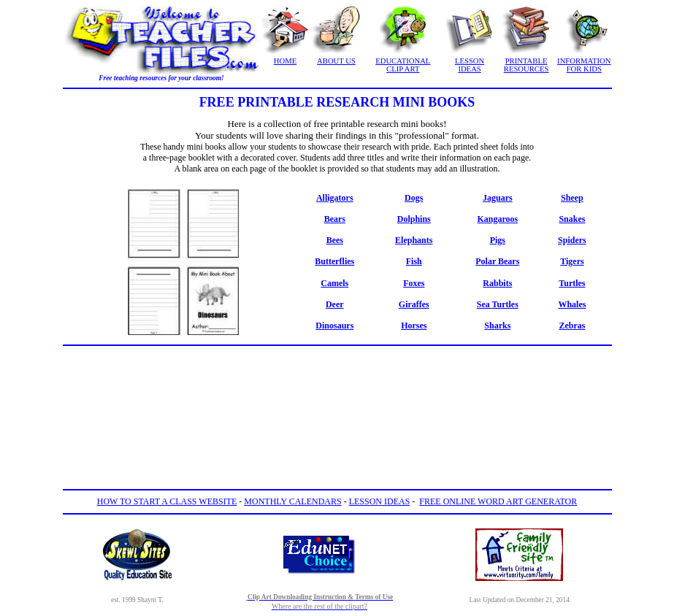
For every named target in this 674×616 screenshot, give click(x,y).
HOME (285, 61)
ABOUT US (336, 61)
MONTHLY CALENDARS (292, 501)
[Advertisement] (337, 385)
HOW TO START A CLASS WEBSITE (167, 501)
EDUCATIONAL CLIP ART (403, 65)
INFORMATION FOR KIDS (584, 65)
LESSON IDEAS (470, 65)
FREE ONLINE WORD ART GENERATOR (498, 501)
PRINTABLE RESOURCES (526, 65)
